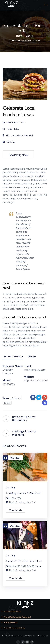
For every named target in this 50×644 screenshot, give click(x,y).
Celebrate (16, 398)
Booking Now (18, 155)
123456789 (9, 384)
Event (28, 36)
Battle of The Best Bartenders (24, 561)
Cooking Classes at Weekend (24, 493)
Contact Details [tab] (13, 357)
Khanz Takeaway (11, 622)
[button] (25, 611)
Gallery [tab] (32, 357)
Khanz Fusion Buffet (12, 612)
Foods (7, 403)
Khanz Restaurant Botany (14, 628)
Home (19, 36)
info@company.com (35, 370)
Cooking (11, 142)
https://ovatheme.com (36, 380)
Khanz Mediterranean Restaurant (17, 617)
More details (15, 510)
